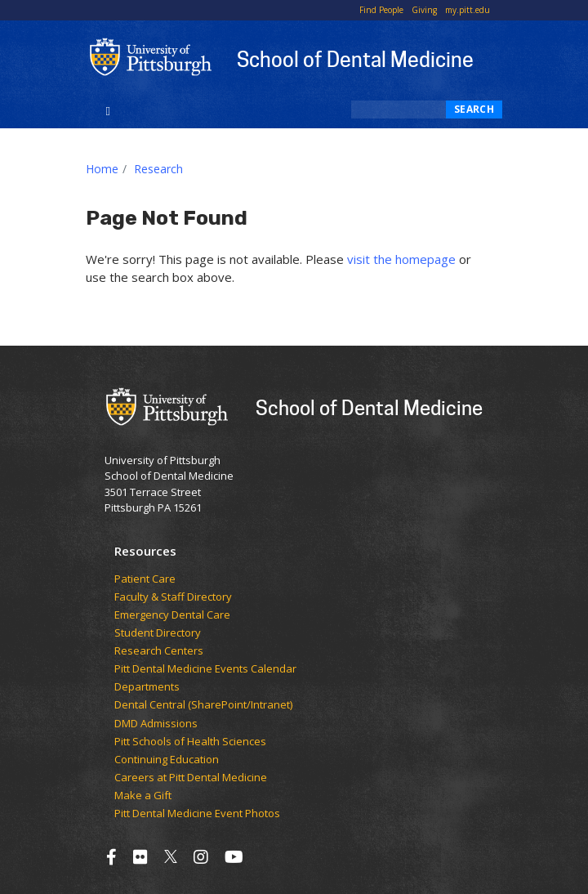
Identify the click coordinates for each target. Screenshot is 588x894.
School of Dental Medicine (355, 59)
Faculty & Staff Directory (173, 597)
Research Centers (159, 651)
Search (474, 109)
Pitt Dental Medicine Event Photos (197, 814)
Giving (424, 10)
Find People (381, 10)
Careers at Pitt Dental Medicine (191, 778)
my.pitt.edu (468, 10)
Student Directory (158, 633)
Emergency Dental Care (172, 615)
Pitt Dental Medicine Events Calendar (205, 669)
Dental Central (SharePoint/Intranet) (203, 705)
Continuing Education (167, 760)
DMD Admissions (156, 724)
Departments (147, 687)
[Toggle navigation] (108, 110)
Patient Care (145, 579)
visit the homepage (401, 259)
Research (158, 169)
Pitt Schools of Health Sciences (190, 742)
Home (102, 169)
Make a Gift (143, 796)
